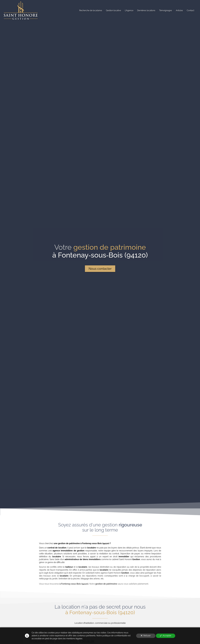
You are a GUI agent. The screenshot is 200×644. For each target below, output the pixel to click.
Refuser (146, 636)
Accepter (166, 636)
